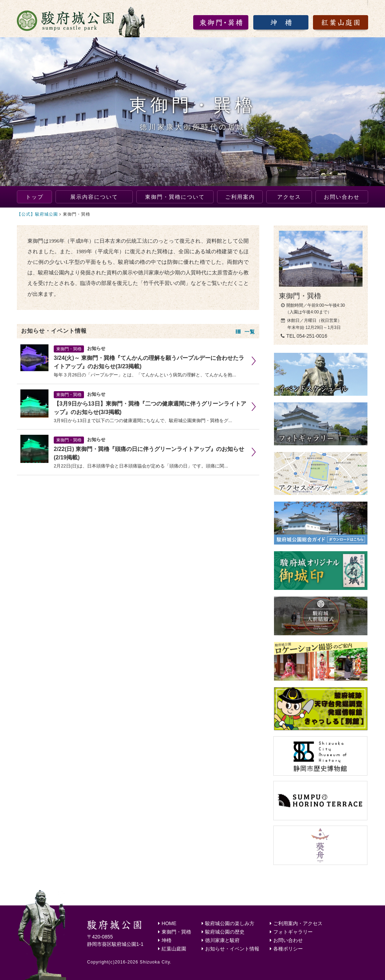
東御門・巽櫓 (175, 932)
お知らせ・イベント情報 (230, 949)
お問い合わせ (342, 197)
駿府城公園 (82, 21)
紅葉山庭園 (172, 949)
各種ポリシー (286, 949)
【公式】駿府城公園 (37, 214)
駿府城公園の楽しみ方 (228, 923)
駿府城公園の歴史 (223, 932)
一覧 (245, 332)
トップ (35, 197)
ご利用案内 (240, 197)
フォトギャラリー (291, 932)
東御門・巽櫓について (175, 197)
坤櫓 (165, 940)
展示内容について (94, 197)
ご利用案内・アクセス (296, 923)
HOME (167, 923)
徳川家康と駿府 (221, 940)
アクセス (289, 197)
